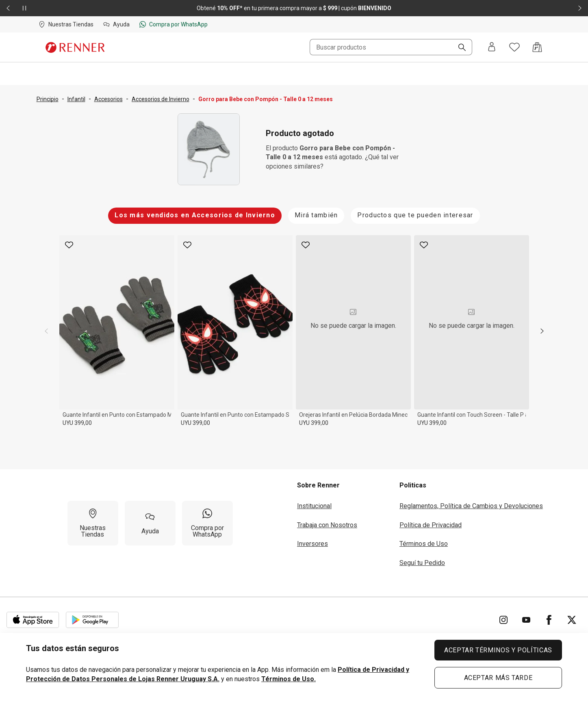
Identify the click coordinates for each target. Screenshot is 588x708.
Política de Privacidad (431, 525)
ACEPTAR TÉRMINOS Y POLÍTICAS (498, 650)
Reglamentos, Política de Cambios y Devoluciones (471, 506)
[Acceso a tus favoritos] (514, 47)
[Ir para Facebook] (549, 620)
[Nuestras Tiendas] (93, 523)
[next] (542, 331)
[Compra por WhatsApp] (207, 523)
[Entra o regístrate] (492, 47)
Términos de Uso (424, 544)
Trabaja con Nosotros (327, 525)
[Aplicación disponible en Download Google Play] (92, 620)
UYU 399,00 (77, 423)
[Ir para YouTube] (526, 620)
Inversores (312, 544)
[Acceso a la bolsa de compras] (537, 47)
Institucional (314, 506)
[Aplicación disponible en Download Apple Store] (33, 620)
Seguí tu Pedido (422, 563)
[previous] (46, 331)
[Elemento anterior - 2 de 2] (8, 8)
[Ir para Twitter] (572, 620)
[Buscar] (459, 48)
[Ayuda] (150, 523)
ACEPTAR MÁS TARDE (498, 678)
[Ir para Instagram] (503, 620)
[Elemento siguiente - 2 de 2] (580, 8)
